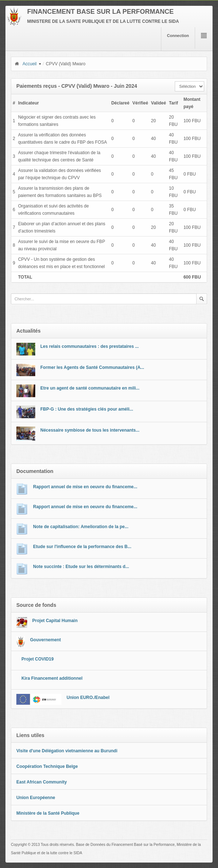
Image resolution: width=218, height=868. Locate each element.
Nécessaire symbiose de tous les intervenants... (90, 430)
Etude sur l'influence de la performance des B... (82, 547)
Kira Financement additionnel (52, 678)
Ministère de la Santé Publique (48, 813)
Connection (178, 36)
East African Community (42, 782)
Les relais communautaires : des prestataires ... (90, 346)
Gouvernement (46, 640)
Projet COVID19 (38, 659)
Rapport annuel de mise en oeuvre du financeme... (85, 487)
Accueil (25, 64)
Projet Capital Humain (55, 621)
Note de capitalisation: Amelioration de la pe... (81, 527)
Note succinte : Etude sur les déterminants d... (81, 567)
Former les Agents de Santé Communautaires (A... (92, 367)
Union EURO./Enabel (88, 698)
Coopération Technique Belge (47, 766)
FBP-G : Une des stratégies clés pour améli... (87, 409)
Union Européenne (36, 798)
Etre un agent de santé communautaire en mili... (90, 388)
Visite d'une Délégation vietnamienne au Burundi (67, 751)
